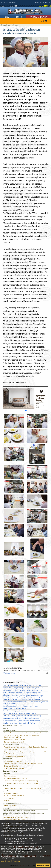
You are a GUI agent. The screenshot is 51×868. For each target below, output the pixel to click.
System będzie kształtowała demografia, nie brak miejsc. (23, 685)
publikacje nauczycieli (11, 744)
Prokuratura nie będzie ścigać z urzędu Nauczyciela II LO (23, 688)
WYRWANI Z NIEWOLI (11, 793)
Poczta (19, 17)
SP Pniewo (7, 808)
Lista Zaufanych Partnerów (11, 861)
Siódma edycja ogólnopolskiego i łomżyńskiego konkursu (24, 699)
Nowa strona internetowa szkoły (15, 820)
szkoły (6, 728)
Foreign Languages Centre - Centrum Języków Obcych (23, 788)
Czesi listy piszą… (10, 776)
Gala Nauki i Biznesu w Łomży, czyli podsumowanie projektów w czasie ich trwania (26, 703)
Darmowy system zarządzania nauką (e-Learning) (21, 781)
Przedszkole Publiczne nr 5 (13, 803)
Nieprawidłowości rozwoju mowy (15, 756)
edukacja (15, 25)
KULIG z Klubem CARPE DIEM (14, 796)
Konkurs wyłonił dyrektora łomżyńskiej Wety (19, 723)
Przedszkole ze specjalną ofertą (15, 711)
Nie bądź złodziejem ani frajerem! (16, 778)
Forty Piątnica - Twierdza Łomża (15, 739)
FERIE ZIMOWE (9, 798)
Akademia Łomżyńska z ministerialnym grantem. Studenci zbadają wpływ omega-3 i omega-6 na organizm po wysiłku (23, 696)
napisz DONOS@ (45, 6)
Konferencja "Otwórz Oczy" (13, 725)
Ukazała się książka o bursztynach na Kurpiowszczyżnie (23, 763)
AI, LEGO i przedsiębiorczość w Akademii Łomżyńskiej (22, 716)
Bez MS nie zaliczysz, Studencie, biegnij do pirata (21, 783)
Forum (7, 17)
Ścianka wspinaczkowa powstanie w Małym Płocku (21, 706)
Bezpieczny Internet (10, 771)
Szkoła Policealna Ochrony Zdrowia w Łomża (19, 811)
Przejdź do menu (42, 2)
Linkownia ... (7, 773)
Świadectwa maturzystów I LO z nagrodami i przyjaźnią (22, 693)
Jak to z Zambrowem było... (13, 761)
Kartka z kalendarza (38, 17)
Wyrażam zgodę (43, 865)
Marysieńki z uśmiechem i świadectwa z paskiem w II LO (23, 690)
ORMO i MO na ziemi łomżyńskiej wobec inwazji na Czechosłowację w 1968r (21, 736)
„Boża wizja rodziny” (11, 749)
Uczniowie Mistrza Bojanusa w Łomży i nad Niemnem (22, 721)
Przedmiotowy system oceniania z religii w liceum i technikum (25, 747)
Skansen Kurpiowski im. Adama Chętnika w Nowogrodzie (23, 733)
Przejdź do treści (9, 2)
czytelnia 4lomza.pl (10, 730)
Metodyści (7, 786)
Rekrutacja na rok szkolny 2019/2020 (17, 817)
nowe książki (8, 759)
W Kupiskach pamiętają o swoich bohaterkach (20, 713)
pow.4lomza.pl (8, 791)
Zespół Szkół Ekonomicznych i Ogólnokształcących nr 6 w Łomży (24, 814)
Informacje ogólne (10, 806)
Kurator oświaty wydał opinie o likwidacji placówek (21, 718)
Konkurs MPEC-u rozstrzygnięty (15, 708)
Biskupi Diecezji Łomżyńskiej (14, 768)
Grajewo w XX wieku (11, 766)
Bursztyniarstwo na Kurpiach (14, 742)
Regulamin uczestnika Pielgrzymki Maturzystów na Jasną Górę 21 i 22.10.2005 (26, 753)
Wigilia (6, 801)
